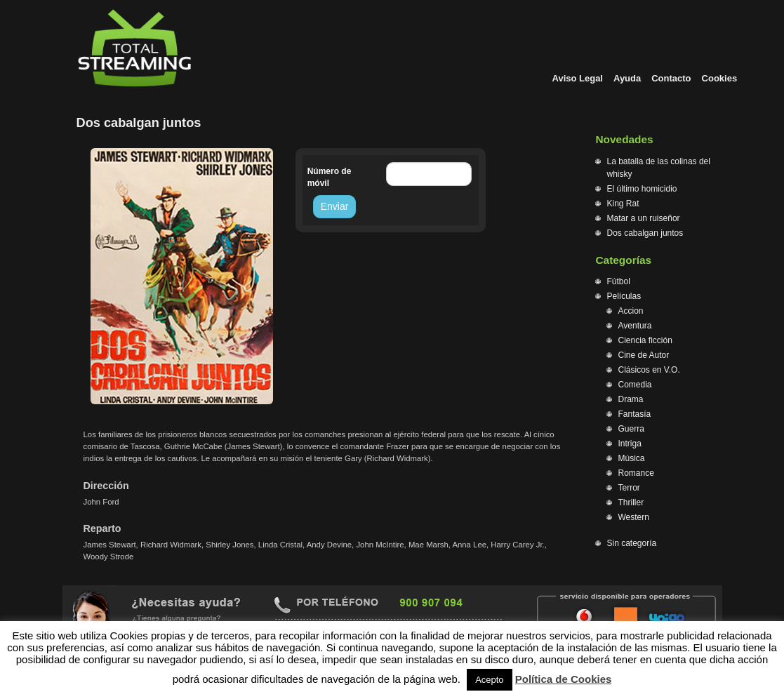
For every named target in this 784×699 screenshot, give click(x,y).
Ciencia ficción (645, 340)
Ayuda (627, 78)
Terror (629, 488)
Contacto (671, 78)
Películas (624, 296)
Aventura (635, 326)
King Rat (623, 204)
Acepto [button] (489, 680)
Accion (631, 311)
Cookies (720, 78)
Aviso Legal (578, 78)
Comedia (635, 385)
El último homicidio (642, 189)
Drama (631, 399)
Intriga (630, 444)
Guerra (631, 429)
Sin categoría (632, 543)
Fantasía (635, 414)
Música (632, 458)
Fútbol (619, 281)
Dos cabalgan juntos (645, 233)
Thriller (631, 502)
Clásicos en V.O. (649, 370)
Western (634, 517)
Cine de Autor (644, 355)
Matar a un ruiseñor (644, 218)
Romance (636, 473)
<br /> (329, 278)
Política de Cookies (564, 679)
